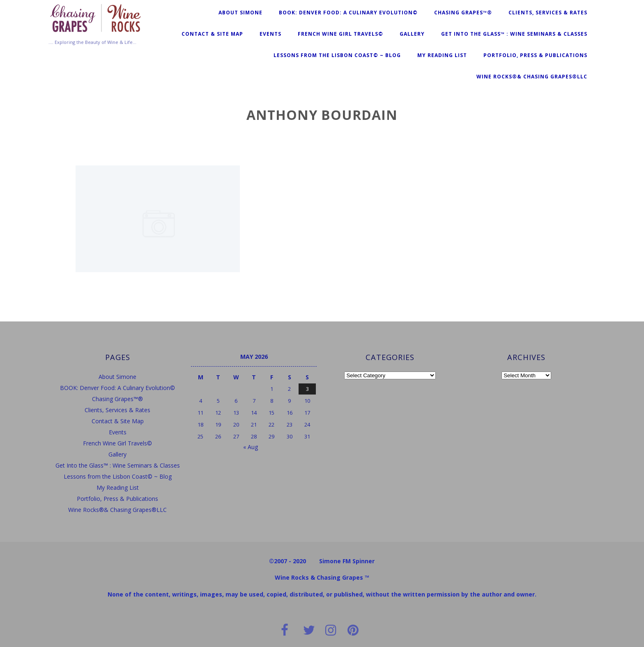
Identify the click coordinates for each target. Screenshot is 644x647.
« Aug (251, 447)
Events (270, 34)
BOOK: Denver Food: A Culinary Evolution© (348, 13)
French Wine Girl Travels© (340, 34)
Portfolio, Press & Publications (535, 55)
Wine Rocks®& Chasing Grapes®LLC (532, 77)
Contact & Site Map (212, 34)
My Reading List (442, 55)
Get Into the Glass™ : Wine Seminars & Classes (514, 34)
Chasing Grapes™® (463, 13)
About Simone (240, 13)
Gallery (412, 34)
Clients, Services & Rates (548, 13)
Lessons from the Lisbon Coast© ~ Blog (337, 55)
